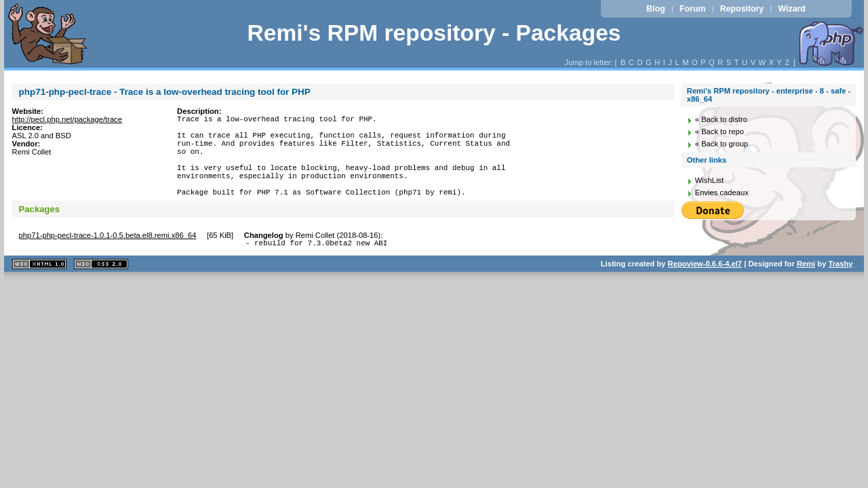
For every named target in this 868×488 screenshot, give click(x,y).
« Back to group (722, 144)
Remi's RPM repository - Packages (434, 33)
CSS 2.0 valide (101, 286)
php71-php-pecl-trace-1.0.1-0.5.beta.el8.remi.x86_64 (108, 256)
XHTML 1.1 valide (39, 286)
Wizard (792, 9)
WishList (709, 180)
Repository (742, 9)
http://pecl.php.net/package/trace (67, 119)
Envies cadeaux (722, 192)
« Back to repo (719, 131)
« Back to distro (721, 119)
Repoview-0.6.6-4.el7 (705, 286)
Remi (806, 286)
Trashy (841, 286)
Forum (692, 9)
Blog (655, 9)
